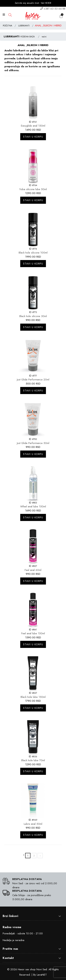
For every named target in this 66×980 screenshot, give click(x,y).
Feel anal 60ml (33, 570)
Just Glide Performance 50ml (33, 443)
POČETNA (7, 26)
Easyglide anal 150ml (33, 126)
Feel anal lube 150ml (33, 633)
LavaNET (42, 975)
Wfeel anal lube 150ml (33, 506)
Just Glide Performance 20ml (33, 380)
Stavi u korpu (33, 137)
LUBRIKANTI (24, 26)
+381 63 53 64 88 (54, 9)
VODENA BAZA (27, 37)
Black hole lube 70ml (33, 760)
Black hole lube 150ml (33, 697)
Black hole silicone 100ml (33, 253)
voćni (44, 37)
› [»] (40, 856)
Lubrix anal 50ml (33, 824)
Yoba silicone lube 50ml (33, 189)
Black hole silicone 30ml (33, 316)
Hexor (21, 969)
